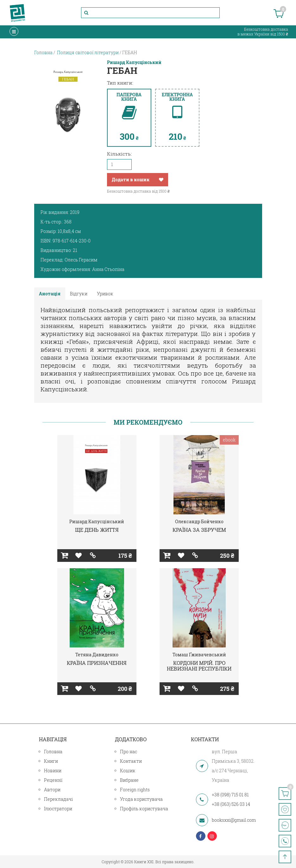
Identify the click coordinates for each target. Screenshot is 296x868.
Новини (53, 771)
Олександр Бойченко (199, 521)
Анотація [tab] (50, 294)
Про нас (129, 752)
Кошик (128, 771)
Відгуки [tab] (79, 294)
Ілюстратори (58, 809)
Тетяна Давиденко (97, 655)
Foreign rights (135, 790)
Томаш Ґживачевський (199, 655)
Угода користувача (141, 799)
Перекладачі (58, 799)
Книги (51, 761)
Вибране (129, 780)
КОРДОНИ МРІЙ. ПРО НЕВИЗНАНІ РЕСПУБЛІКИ (199, 666)
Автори (52, 790)
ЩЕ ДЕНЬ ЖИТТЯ (97, 530)
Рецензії (53, 780)
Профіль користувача (144, 809)
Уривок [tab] (105, 294)
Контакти (131, 761)
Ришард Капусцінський (134, 62)
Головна (53, 752)
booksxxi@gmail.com (234, 820)
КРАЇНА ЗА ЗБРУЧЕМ (199, 530)
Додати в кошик (131, 180)
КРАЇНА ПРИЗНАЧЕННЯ (97, 663)
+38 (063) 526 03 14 (231, 804)
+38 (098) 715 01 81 (230, 795)
